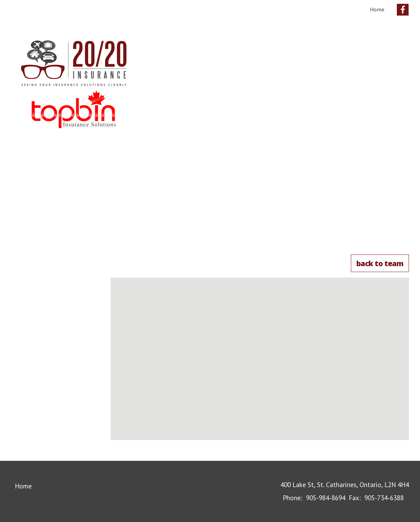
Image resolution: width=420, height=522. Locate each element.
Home (377, 9)
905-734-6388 (384, 498)
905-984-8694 (326, 498)
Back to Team (380, 263)
